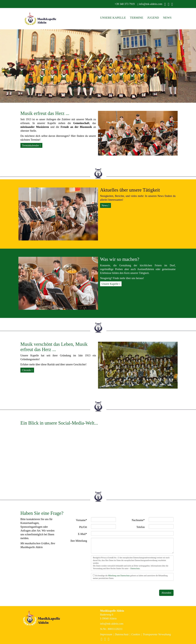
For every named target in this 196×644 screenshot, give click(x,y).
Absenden (166, 593)
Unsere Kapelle (111, 284)
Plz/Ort (83, 527)
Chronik (27, 370)
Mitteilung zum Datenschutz (119, 576)
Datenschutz (135, 569)
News (105, 205)
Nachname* (138, 520)
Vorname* (82, 520)
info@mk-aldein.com (150, 4)
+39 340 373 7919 (124, 4)
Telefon (141, 527)
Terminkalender (31, 145)
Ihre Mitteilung (79, 541)
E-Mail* (83, 534)
